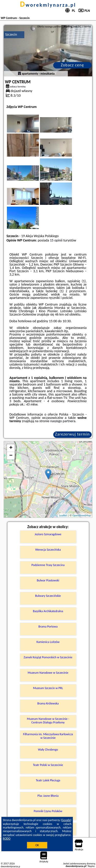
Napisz (91, 866)
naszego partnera (63, 421)
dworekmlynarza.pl (48, 5)
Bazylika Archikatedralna (48, 611)
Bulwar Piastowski (48, 580)
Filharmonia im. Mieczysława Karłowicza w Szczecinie (48, 736)
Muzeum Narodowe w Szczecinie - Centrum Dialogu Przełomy (48, 721)
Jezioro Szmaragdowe (48, 534)
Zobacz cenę (73, 65)
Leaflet (63, 515)
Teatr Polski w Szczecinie (48, 765)
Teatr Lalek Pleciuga (48, 780)
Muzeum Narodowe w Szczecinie (48, 673)
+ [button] (11, 448)
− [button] (11, 456)
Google (66, 820)
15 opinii (56, 240)
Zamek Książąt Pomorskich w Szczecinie (48, 657)
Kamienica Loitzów (48, 642)
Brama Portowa (48, 627)
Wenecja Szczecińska (48, 550)
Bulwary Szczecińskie (48, 596)
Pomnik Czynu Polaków (48, 811)
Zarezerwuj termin (72, 434)
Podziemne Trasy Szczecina (48, 565)
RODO (7, 839)
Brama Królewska (48, 703)
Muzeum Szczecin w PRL (48, 688)
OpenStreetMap (82, 515)
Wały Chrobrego (48, 750)
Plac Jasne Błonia (48, 796)
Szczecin (11, 34)
